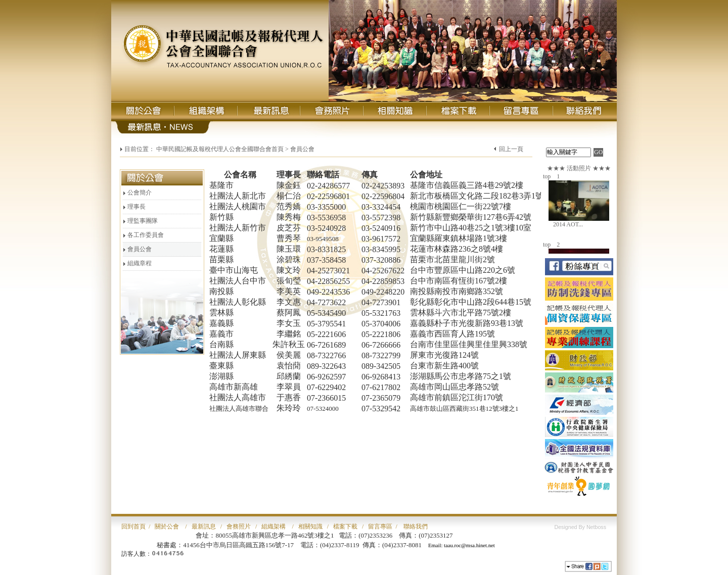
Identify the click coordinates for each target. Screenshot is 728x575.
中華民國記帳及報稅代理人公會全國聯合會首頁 (220, 149)
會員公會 (137, 249)
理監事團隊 (140, 221)
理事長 (134, 207)
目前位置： (140, 149)
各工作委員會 (143, 235)
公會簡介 (137, 193)
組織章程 (137, 263)
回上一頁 (511, 149)
